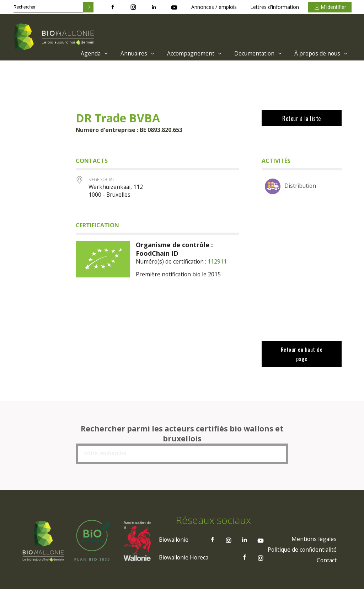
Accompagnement (191, 53)
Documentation (256, 53)
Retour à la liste (302, 118)
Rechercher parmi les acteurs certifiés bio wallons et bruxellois (182, 433)
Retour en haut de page (301, 354)
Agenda (90, 53)
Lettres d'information (275, 7)
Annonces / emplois (214, 7)
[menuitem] (88, 53)
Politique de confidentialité (301, 549)
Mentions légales (313, 538)
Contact (326, 559)
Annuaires (134, 53)
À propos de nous (321, 53)
